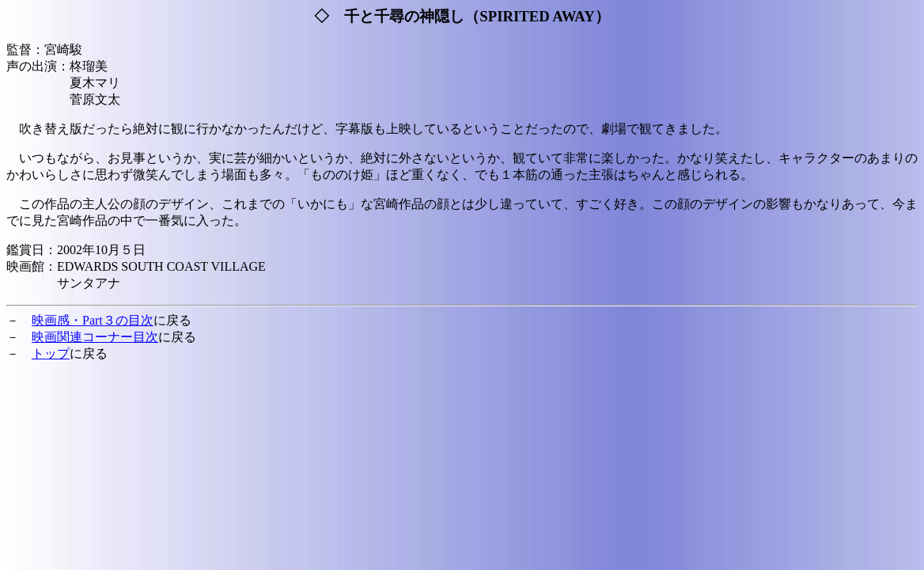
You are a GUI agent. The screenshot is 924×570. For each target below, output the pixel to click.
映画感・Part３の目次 (93, 320)
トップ (51, 353)
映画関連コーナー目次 (95, 337)
